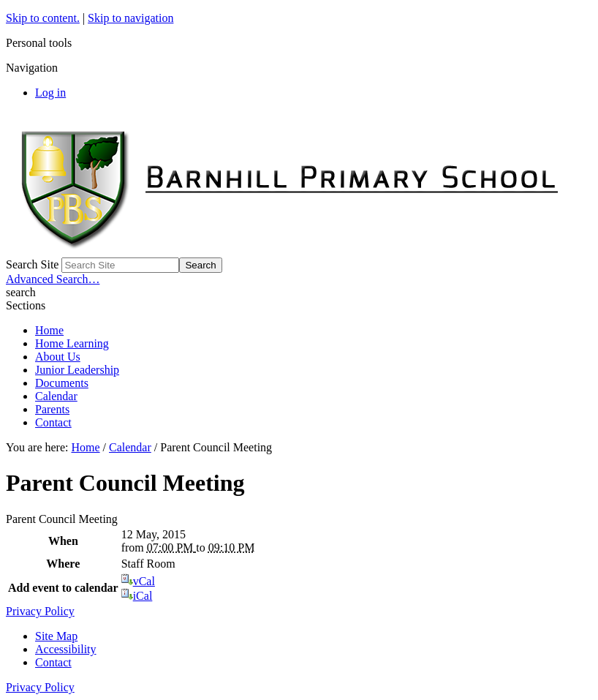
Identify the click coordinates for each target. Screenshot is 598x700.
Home (49, 330)
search (21, 292)
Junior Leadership (77, 370)
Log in (50, 93)
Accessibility (66, 649)
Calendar (56, 396)
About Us (58, 357)
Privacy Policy (40, 611)
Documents (62, 383)
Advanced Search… (53, 279)
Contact (53, 422)
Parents (52, 409)
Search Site (32, 264)
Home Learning (72, 343)
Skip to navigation (130, 18)
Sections (26, 305)
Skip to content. (43, 18)
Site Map (56, 636)
